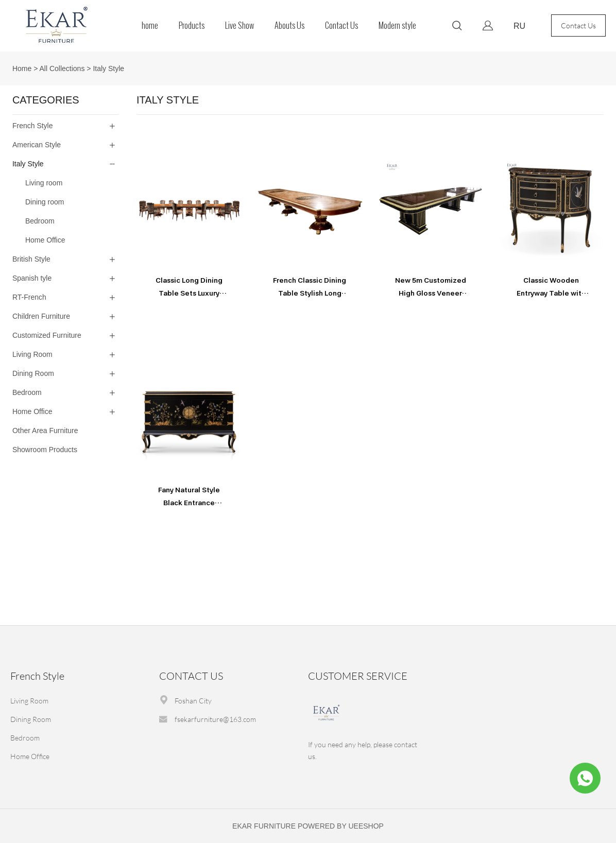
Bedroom (27, 392)
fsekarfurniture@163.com (215, 719)
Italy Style (108, 68)
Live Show (239, 25)
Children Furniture (41, 316)
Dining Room (33, 373)
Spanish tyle (32, 278)
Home (22, 68)
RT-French (29, 297)
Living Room (32, 354)
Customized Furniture (47, 335)
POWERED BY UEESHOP (341, 826)
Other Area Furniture (45, 431)
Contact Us (341, 25)
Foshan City (193, 701)
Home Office (32, 411)
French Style (33, 126)
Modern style (397, 25)
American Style (37, 145)
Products (192, 25)
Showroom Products (45, 450)
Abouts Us (289, 25)
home (150, 25)
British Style (31, 259)
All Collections (62, 68)
